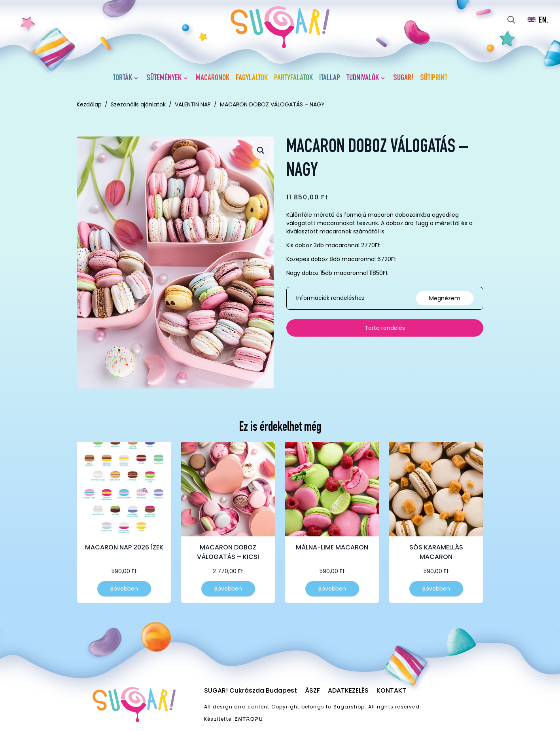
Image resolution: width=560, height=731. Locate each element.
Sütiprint (434, 78)
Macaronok (213, 78)
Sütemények (164, 78)
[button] (261, 150)
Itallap (330, 78)
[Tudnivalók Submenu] (384, 78)
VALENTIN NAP (193, 104)
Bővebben (124, 589)
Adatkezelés (348, 690)
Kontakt (391, 690)
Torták (122, 78)
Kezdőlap (89, 104)
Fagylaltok (252, 78)
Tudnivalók (363, 78)
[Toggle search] (511, 20)
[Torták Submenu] (138, 78)
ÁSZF (312, 690)
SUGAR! (403, 78)
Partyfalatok (293, 78)
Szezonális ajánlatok (138, 104)
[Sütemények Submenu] (187, 78)
